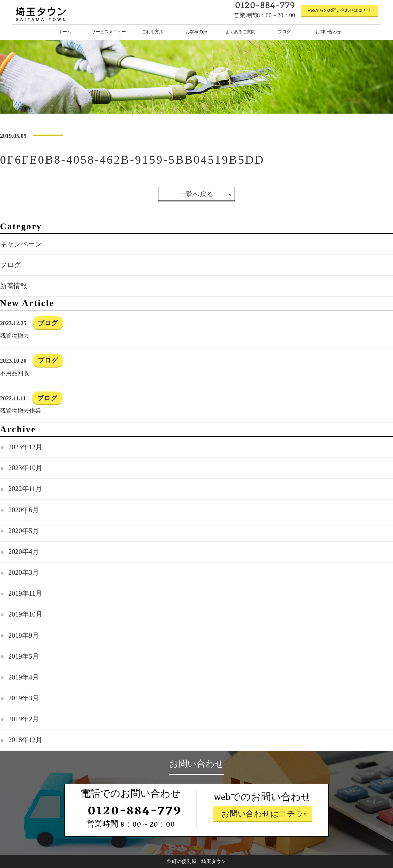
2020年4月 (24, 552)
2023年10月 (25, 468)
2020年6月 (24, 510)
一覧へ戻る (196, 194)
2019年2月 (24, 719)
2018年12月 (25, 740)
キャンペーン (21, 244)
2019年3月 (24, 698)
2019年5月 (24, 656)
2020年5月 (24, 531)
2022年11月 (25, 489)
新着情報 (14, 286)
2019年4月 (24, 677)
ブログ (11, 265)
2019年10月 (25, 614)
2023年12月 (25, 447)
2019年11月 (25, 593)
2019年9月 (24, 635)
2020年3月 (24, 572)
